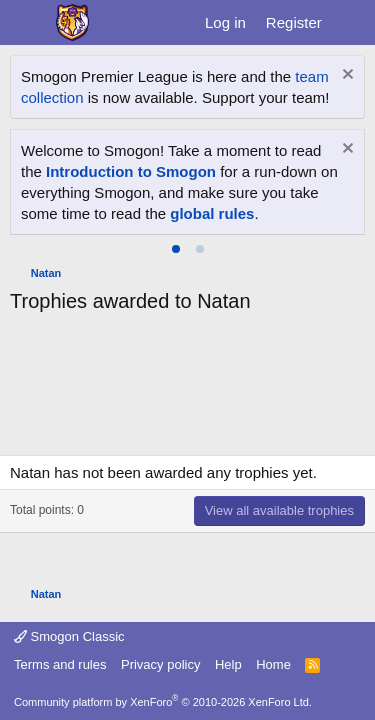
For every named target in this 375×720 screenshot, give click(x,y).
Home (273, 664)
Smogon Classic (69, 636)
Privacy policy (160, 664)
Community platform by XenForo (163, 702)
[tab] (176, 249)
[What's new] (351, 22)
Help (228, 664)
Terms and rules (60, 664)
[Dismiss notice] (345, 76)
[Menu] (27, 23)
